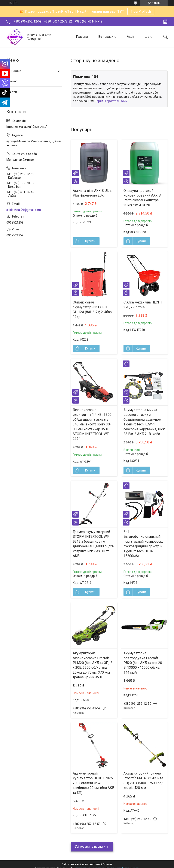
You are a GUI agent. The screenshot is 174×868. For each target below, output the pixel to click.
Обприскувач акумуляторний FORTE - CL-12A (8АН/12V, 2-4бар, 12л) (93, 309)
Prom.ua (107, 864)
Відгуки (12, 92)
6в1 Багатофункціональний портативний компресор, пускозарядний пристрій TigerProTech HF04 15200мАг (143, 544)
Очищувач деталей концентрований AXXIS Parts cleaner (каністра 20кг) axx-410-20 (142, 198)
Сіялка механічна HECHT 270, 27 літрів (143, 305)
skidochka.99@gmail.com (24, 210)
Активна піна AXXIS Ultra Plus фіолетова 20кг (92, 193)
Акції (130, 37)
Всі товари (106, 37)
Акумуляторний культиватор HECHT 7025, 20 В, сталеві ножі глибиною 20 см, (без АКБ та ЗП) (94, 783)
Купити (90, 241)
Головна (82, 37)
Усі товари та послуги (90, 847)
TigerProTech (141, 11)
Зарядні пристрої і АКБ (111, 101)
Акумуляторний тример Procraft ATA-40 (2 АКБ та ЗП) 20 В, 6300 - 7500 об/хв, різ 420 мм (143, 781)
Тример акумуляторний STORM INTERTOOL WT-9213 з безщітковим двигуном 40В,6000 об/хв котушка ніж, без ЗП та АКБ (93, 544)
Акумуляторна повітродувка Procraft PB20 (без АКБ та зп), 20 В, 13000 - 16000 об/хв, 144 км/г (143, 663)
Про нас (12, 81)
